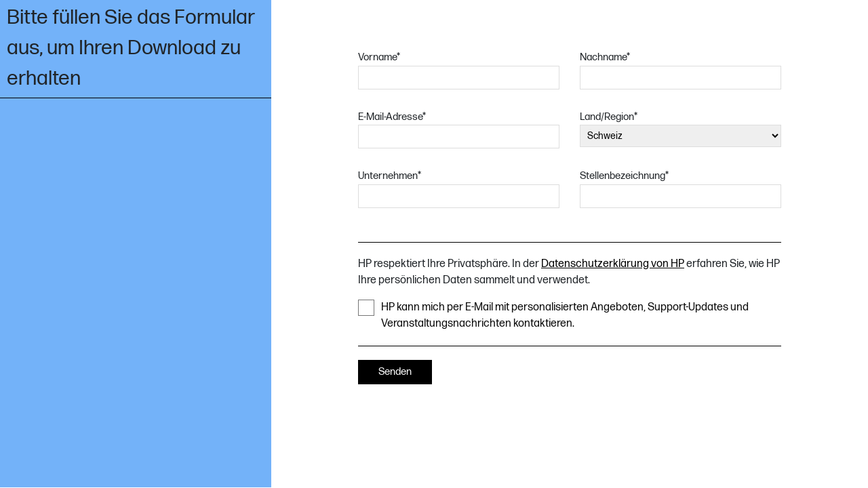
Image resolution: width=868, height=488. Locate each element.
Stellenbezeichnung (624, 176)
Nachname (605, 57)
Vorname (379, 57)
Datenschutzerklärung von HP (613, 264)
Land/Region (609, 117)
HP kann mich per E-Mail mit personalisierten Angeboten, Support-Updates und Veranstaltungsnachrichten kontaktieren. (553, 315)
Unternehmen (390, 176)
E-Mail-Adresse (392, 117)
